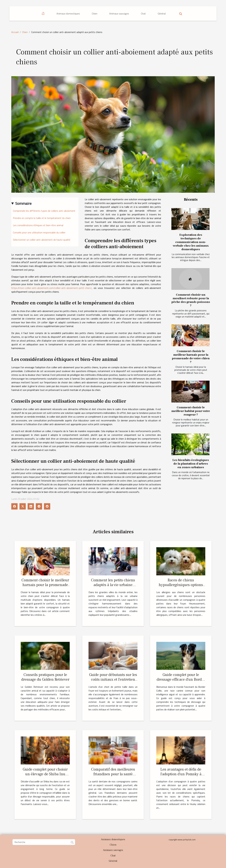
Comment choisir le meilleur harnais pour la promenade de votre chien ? (191, 357)
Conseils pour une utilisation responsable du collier (39, 232)
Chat (143, 14)
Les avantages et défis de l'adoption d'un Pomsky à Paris (181, 774)
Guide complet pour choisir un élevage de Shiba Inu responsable (45, 774)
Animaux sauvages (119, 14)
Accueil (15, 32)
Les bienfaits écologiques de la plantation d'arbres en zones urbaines (191, 464)
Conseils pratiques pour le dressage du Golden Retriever (45, 677)
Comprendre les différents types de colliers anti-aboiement (44, 211)
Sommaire (23, 203)
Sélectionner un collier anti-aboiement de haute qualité (42, 240)
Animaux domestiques (68, 14)
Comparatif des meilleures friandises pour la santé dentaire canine (113, 774)
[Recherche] (44, 842)
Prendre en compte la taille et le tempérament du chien (42, 218)
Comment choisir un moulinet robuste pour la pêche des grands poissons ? (191, 300)
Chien (95, 14)
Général (162, 14)
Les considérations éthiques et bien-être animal (38, 225)
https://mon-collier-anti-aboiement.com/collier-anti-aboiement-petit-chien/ (51, 288)
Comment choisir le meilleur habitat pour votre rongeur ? (191, 411)
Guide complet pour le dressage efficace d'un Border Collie (181, 679)
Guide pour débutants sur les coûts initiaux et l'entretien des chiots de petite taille (113, 679)
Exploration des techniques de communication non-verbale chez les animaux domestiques (191, 242)
